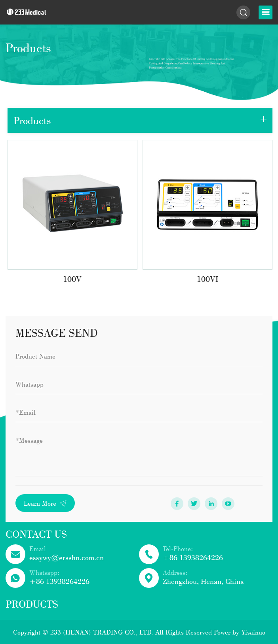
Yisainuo (253, 632)
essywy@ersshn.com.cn (67, 557)
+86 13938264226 (193, 557)
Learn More (45, 503)
